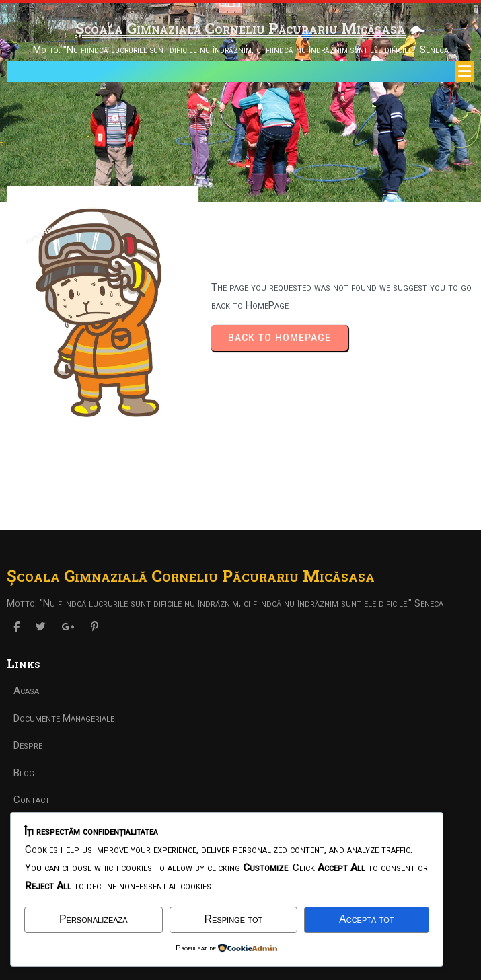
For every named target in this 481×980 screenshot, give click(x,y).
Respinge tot (234, 919)
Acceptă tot (367, 919)
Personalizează (94, 919)
